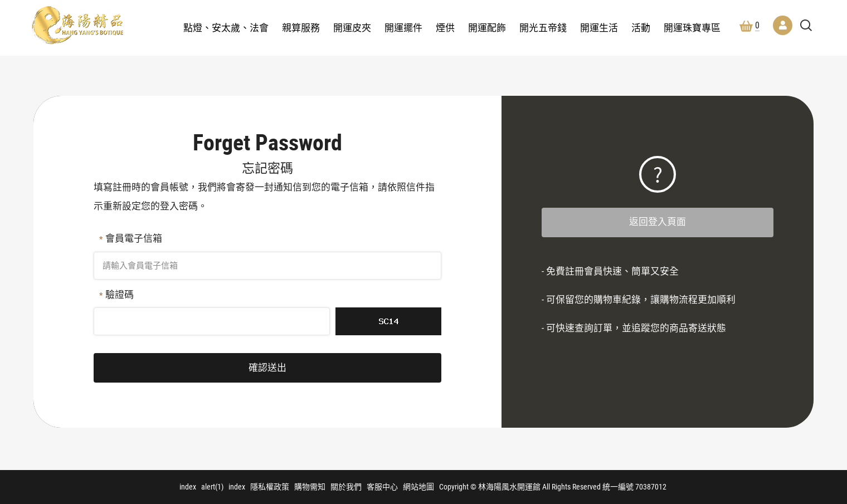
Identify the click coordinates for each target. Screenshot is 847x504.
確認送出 (267, 368)
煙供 (445, 28)
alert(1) (212, 487)
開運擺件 (403, 28)
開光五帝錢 (543, 28)
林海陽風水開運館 (77, 25)
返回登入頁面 (658, 222)
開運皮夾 (352, 28)
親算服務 (301, 28)
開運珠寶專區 (692, 28)
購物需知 (310, 487)
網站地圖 (418, 487)
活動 (641, 28)
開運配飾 (487, 28)
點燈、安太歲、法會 (226, 28)
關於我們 (346, 487)
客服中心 (382, 487)
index (188, 487)
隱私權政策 (270, 487)
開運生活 (599, 28)
